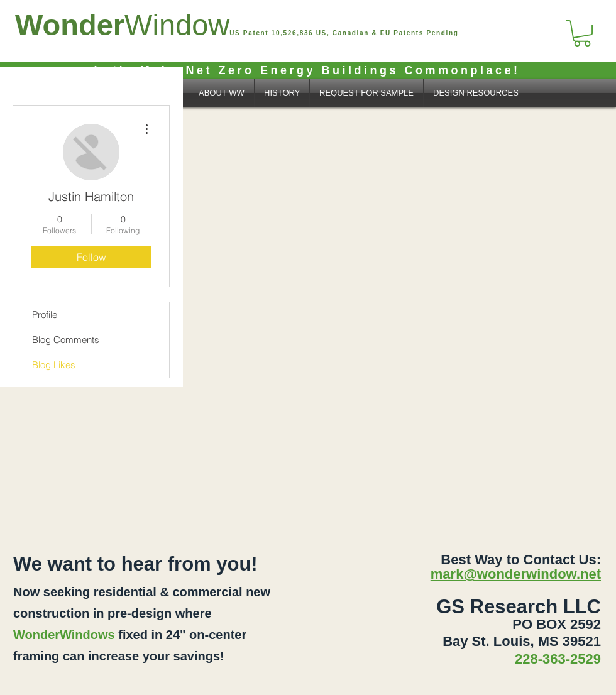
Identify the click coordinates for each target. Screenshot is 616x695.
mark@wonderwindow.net (516, 574)
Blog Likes (54, 365)
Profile (45, 315)
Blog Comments (66, 340)
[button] (582, 33)
